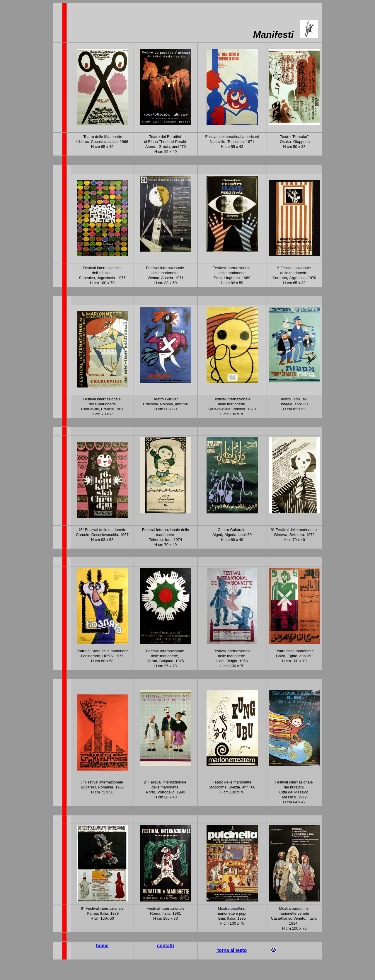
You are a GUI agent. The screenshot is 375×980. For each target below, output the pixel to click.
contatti (166, 946)
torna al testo (232, 950)
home (102, 946)
